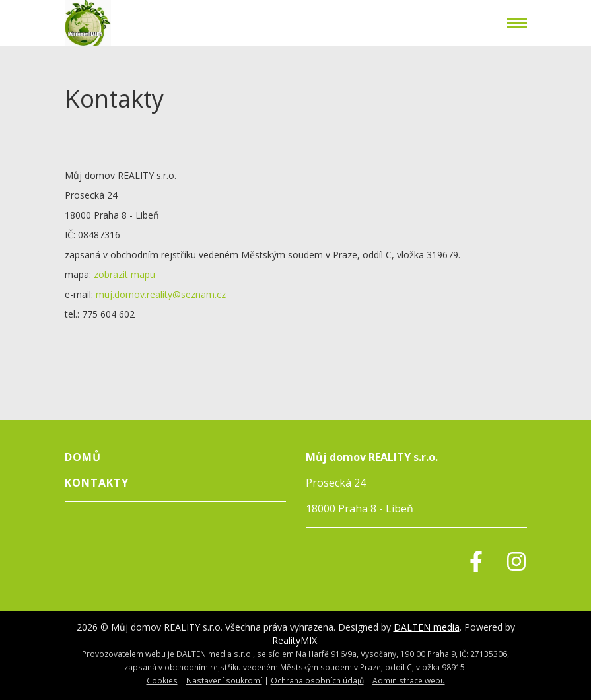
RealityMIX (295, 640)
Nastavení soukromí (224, 680)
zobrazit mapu (124, 274)
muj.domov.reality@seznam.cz (161, 294)
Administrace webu (409, 680)
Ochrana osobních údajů (317, 680)
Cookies (162, 680)
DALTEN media (427, 627)
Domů (83, 457)
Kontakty (97, 483)
